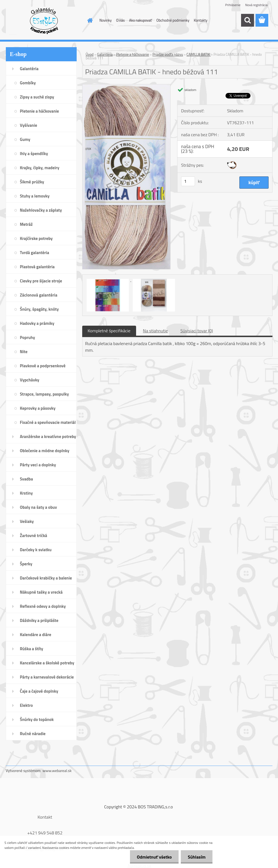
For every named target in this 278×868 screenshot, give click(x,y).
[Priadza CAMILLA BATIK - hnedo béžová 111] (127, 87)
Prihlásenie (233, 5)
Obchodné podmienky (173, 20)
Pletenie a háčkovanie (132, 54)
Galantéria (105, 54)
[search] (247, 20)
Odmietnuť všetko (154, 857)
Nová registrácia (256, 5)
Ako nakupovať (141, 20)
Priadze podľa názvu (168, 54)
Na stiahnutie (156, 331)
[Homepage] (89, 20)
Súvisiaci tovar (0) (196, 331)
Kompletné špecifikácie (109, 331)
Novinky (106, 20)
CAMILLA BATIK (199, 54)
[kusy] (188, 181)
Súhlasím (197, 857)
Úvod (90, 54)
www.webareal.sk (57, 770)
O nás (120, 20)
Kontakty (201, 20)
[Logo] (44, 21)
